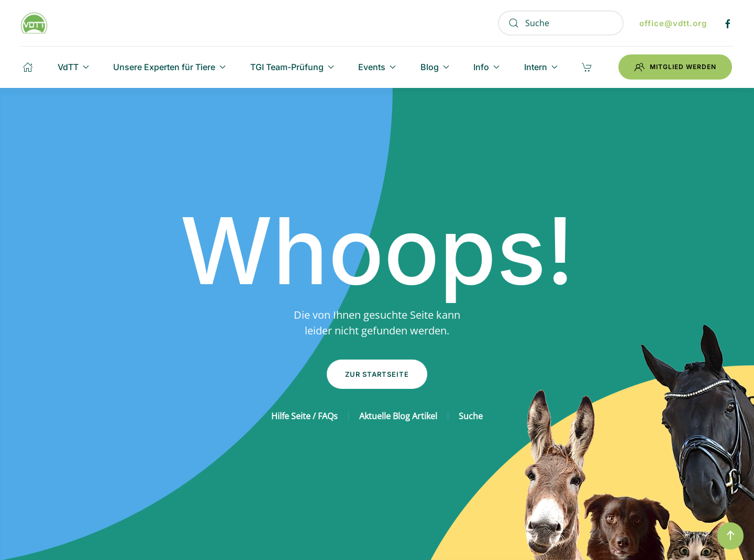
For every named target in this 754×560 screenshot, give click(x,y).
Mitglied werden (675, 67)
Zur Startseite (377, 374)
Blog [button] (435, 67)
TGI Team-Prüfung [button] (292, 67)
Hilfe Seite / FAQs (304, 416)
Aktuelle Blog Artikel (398, 416)
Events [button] (377, 67)
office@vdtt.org (673, 23)
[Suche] (561, 23)
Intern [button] (541, 67)
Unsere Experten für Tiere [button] (169, 67)
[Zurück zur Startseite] (34, 23)
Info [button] (486, 67)
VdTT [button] (73, 67)
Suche (471, 416)
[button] (730, 536)
